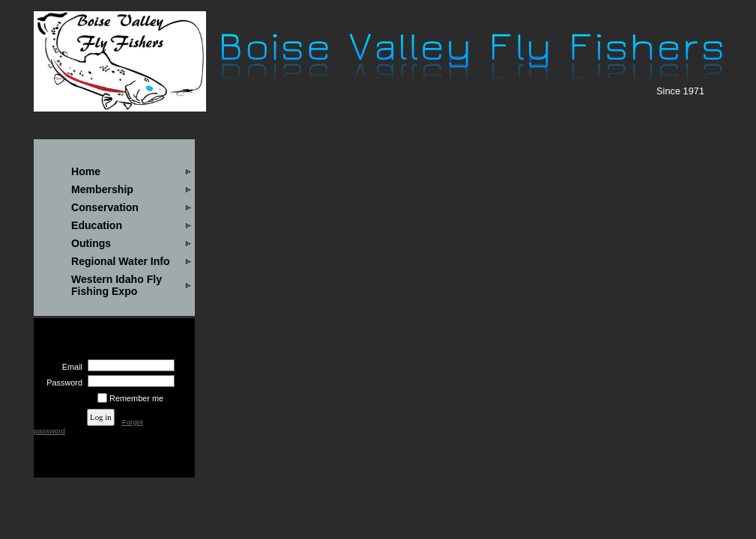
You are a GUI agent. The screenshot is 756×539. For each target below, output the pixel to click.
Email (70, 367)
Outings (91, 243)
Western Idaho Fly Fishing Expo (117, 285)
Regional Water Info (121, 261)
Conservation (105, 207)
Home (86, 171)
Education (97, 225)
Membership (102, 189)
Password (62, 383)
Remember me (136, 398)
